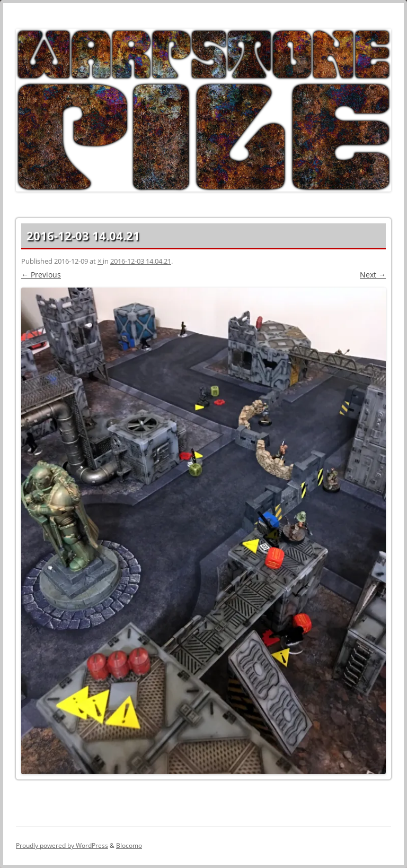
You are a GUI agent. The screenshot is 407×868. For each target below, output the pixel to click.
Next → (373, 275)
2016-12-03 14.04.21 (141, 261)
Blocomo (129, 845)
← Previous (41, 275)
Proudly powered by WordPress (62, 845)
